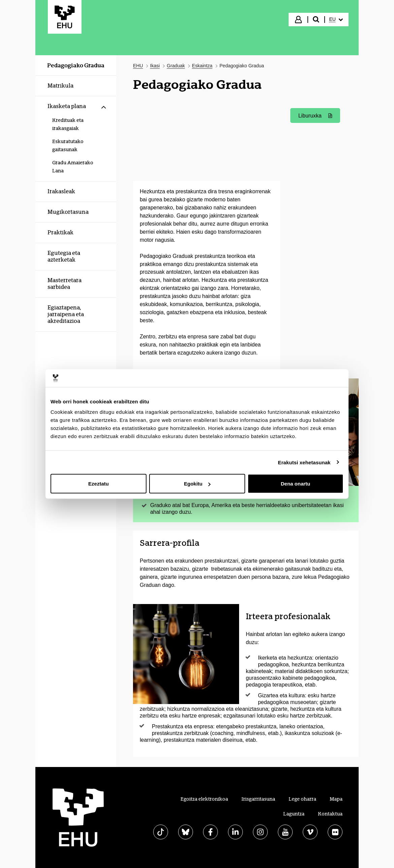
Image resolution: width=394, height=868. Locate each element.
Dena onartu (296, 484)
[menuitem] (336, 20)
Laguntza (294, 814)
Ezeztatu (99, 484)
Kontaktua (330, 814)
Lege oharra (302, 799)
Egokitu (197, 484)
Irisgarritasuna (258, 799)
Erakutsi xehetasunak (304, 462)
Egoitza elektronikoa (204, 799)
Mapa (336, 799)
